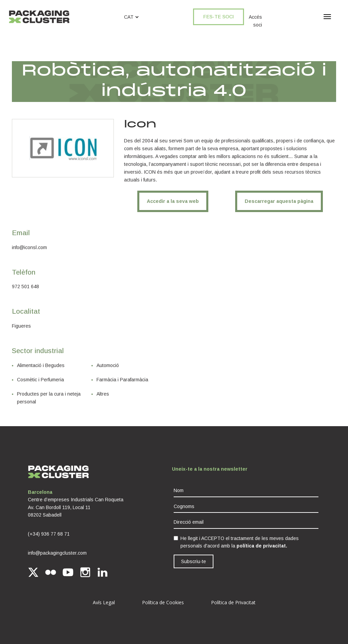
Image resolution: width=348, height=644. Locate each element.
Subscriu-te (194, 561)
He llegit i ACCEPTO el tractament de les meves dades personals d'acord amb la (240, 542)
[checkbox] (176, 538)
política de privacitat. (262, 546)
